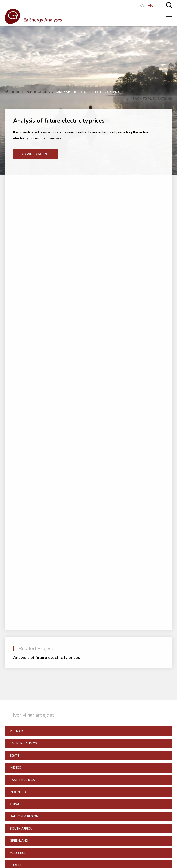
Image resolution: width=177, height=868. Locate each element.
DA (141, 6)
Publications (38, 92)
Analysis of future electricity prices (47, 658)
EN (151, 6)
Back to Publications (149, 99)
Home (15, 92)
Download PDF (36, 154)
